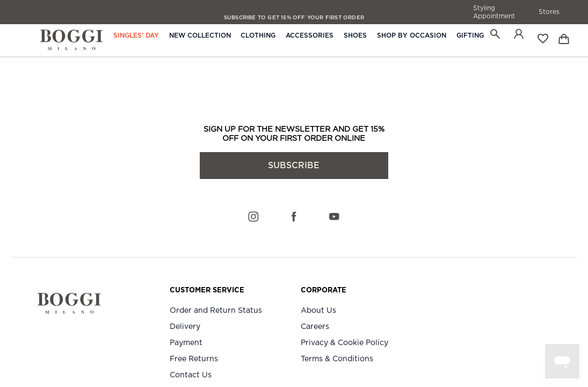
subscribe (294, 166)
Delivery (185, 327)
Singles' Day (136, 35)
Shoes (355, 35)
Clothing (258, 35)
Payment (186, 343)
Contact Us (191, 375)
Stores (549, 12)
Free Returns (194, 359)
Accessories (310, 35)
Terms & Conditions (337, 359)
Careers (315, 327)
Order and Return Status (216, 311)
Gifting (470, 35)
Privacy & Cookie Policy (344, 343)
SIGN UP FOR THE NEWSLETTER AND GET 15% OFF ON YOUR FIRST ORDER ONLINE (294, 134)
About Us (318, 311)
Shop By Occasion (412, 35)
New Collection (200, 35)
